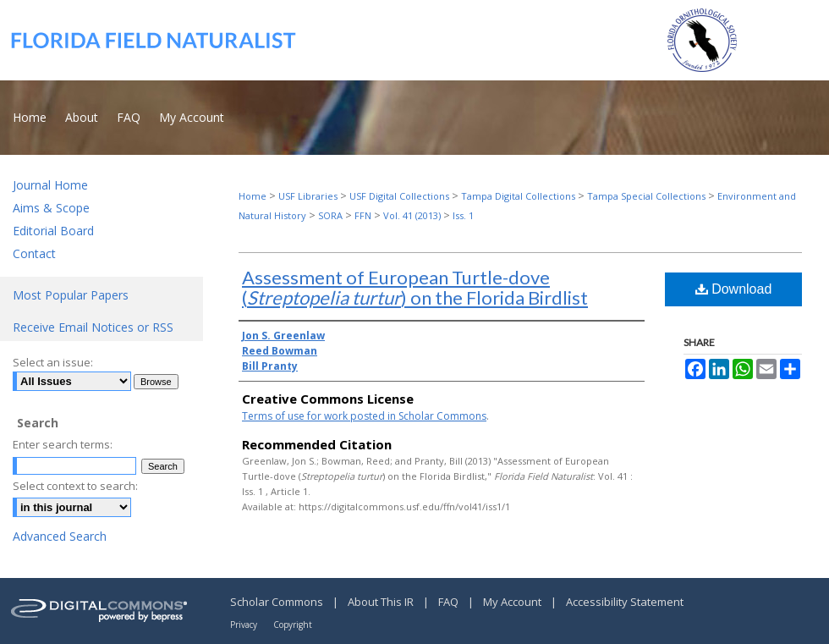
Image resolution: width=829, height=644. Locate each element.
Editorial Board (53, 231)
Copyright (293, 625)
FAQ (450, 602)
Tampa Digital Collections (518, 196)
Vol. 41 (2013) (412, 215)
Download (734, 289)
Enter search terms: (63, 444)
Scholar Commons (278, 602)
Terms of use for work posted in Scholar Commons (364, 416)
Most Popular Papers (71, 295)
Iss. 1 (463, 215)
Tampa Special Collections (646, 196)
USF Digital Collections (399, 196)
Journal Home (50, 185)
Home (253, 196)
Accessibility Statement (625, 602)
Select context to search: (75, 486)
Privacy (245, 625)
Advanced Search (60, 536)
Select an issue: (53, 362)
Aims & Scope (51, 208)
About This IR (382, 602)
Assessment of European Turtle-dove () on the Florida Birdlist (415, 287)
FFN (363, 215)
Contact (34, 253)
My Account (513, 602)
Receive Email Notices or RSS (93, 327)
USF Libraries (308, 196)
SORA (330, 215)
